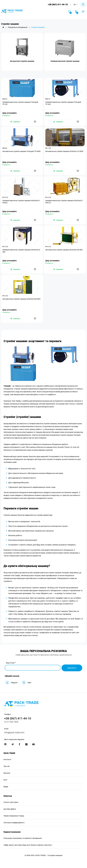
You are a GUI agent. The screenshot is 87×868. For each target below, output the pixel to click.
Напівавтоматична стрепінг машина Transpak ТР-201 (20, 103)
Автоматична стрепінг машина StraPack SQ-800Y (21, 299)
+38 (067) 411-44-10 (58, 4)
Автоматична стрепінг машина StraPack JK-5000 (64, 151)
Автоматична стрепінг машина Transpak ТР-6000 (21, 151)
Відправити (72, 667)
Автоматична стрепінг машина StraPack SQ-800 (64, 250)
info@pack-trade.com (14, 732)
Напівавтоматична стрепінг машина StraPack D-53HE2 (21, 202)
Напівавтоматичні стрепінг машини (65, 61)
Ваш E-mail (10, 663)
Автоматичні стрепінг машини (22, 61)
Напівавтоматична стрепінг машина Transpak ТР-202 (63, 103)
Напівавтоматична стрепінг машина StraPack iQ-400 (21, 251)
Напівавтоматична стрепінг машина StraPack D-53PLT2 (64, 202)
